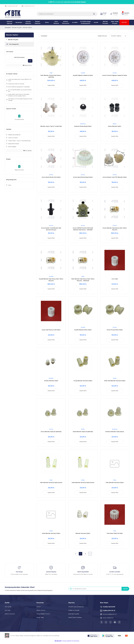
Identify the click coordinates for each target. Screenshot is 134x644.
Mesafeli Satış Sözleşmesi (76, 609)
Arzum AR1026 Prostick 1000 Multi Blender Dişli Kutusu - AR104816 (83, 229)
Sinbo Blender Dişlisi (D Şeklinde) (83, 433)
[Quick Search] (16, 61)
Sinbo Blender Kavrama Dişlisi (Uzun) (83, 484)
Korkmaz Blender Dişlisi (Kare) (115, 433)
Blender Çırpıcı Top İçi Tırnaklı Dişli (51, 126)
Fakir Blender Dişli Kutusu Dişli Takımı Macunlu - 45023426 (83, 281)
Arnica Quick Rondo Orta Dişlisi (51, 177)
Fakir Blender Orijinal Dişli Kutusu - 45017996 (51, 76)
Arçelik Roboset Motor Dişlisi (83, 331)
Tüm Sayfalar (28, 151)
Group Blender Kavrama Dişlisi (83, 382)
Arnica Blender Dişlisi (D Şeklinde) (51, 433)
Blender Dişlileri (28, 27)
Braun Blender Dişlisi (115, 126)
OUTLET (124, 22)
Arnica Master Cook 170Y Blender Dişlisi (115, 177)
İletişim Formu (41, 612)
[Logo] (13, 14)
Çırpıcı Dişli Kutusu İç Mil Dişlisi (51, 331)
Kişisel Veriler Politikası (75, 619)
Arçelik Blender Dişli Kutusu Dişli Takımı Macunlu (51, 281)
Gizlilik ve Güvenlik (74, 612)
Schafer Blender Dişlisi (51, 382)
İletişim (39, 609)
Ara (30, 61)
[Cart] (125, 14)
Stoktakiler (44, 36)
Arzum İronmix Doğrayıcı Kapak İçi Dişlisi (115, 75)
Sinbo (115, 379)
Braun (115, 124)
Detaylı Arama (27, 65)
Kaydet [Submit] (125, 591)
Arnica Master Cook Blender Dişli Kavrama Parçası (51, 229)
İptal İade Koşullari (74, 616)
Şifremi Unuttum (10, 616)
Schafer (51, 379)
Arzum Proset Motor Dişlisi (115, 331)
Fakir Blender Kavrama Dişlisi (115, 484)
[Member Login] (114, 14)
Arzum (115, 73)
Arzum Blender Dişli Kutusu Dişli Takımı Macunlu (115, 229)
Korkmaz (83, 124)
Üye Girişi (8, 612)
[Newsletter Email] (99, 591)
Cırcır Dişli (115, 280)
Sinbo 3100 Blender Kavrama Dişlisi (115, 382)
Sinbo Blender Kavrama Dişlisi (51, 535)
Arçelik (83, 73)
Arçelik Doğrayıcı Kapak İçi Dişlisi (83, 75)
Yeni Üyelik (8, 609)
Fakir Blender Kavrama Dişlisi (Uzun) (51, 484)
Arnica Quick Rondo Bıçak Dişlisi (83, 177)
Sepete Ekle (51, 85)
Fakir (51, 73)
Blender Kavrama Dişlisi (83, 535)
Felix (115, 533)
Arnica (51, 175)
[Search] (67, 14)
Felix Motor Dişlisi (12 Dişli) (115, 535)
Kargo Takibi (40, 619)
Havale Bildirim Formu (43, 616)
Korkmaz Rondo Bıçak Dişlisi (83, 126)
